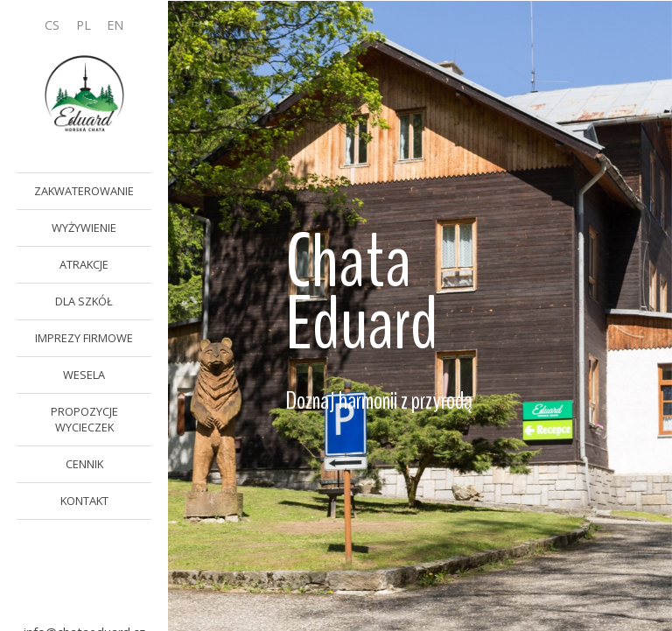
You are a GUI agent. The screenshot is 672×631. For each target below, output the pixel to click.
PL (84, 25)
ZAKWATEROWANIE (84, 191)
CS (52, 25)
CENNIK (84, 464)
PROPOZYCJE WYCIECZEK (84, 419)
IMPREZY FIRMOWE (84, 338)
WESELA (84, 375)
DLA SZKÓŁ (84, 301)
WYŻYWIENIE (84, 228)
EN (115, 25)
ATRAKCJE (84, 264)
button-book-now (84, 567)
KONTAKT (84, 501)
